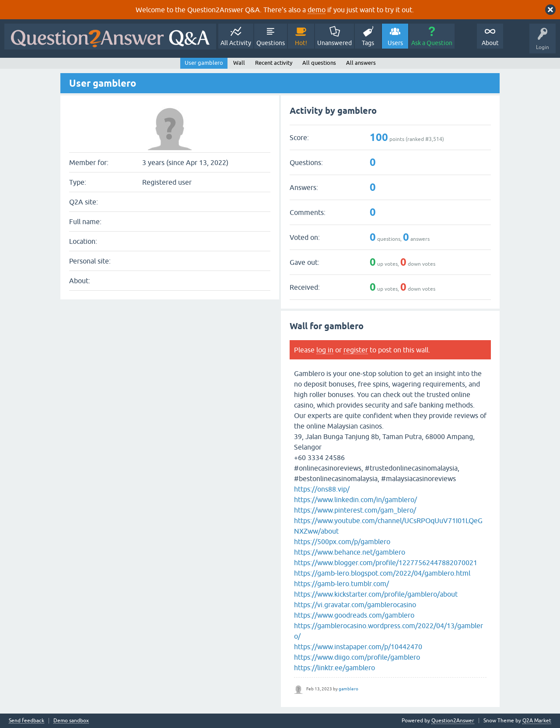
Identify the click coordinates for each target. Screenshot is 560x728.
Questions (271, 43)
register (356, 350)
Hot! (301, 43)
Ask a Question (432, 43)
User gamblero (204, 63)
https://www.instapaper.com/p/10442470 (358, 647)
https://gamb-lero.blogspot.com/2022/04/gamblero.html (382, 573)
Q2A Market (537, 721)
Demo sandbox (71, 721)
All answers (361, 63)
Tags (368, 43)
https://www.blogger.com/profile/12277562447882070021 (386, 563)
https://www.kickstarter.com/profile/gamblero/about (376, 594)
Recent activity (274, 63)
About (490, 43)
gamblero (348, 689)
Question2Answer (453, 721)
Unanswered (334, 43)
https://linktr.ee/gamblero (334, 668)
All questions (319, 63)
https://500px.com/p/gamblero (342, 542)
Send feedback (26, 721)
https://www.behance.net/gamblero (350, 552)
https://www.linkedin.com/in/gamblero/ (355, 499)
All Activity (236, 43)
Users (395, 43)
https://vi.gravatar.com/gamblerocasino (355, 605)
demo (317, 10)
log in (325, 350)
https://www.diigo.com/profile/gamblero (357, 657)
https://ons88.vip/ (322, 489)
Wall (239, 63)
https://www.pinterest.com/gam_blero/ (355, 510)
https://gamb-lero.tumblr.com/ (341, 584)
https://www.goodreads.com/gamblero (354, 615)
